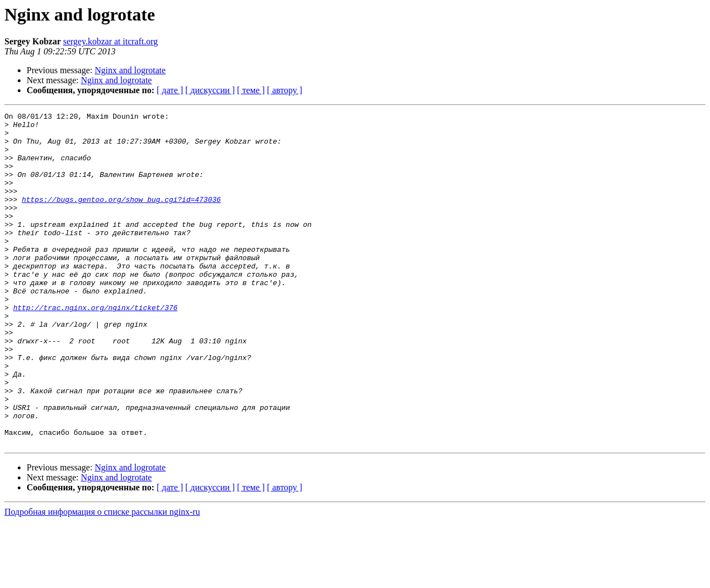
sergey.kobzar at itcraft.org (111, 41)
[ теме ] (251, 90)
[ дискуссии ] (210, 90)
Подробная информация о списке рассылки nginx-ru (102, 578)
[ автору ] (284, 90)
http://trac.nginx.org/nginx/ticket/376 (95, 347)
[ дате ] (170, 90)
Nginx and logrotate (130, 70)
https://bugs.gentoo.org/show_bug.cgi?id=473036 (121, 217)
